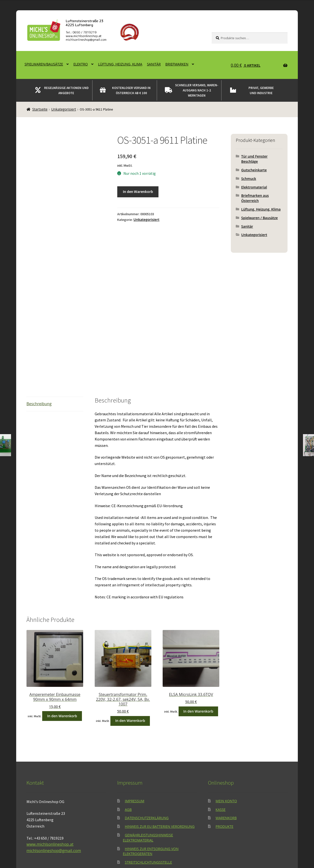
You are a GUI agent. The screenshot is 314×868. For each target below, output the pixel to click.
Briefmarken (177, 64)
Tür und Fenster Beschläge (254, 159)
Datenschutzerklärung (147, 759)
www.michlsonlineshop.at (50, 785)
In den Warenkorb (138, 191)
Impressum (135, 741)
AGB (128, 750)
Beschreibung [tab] (39, 344)
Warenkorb (226, 759)
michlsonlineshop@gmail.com (54, 791)
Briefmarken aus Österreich (255, 198)
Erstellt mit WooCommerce (95, 840)
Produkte (224, 767)
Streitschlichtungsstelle (148, 803)
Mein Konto (226, 741)
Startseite (40, 109)
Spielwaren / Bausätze (259, 218)
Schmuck (249, 179)
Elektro (81, 64)
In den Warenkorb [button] (62, 656)
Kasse (221, 750)
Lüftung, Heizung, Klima (120, 64)
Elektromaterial (254, 187)
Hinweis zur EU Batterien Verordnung (160, 767)
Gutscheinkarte (254, 170)
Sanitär (154, 64)
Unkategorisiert (64, 109)
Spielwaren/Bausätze (44, 64)
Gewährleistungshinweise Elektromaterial (148, 778)
